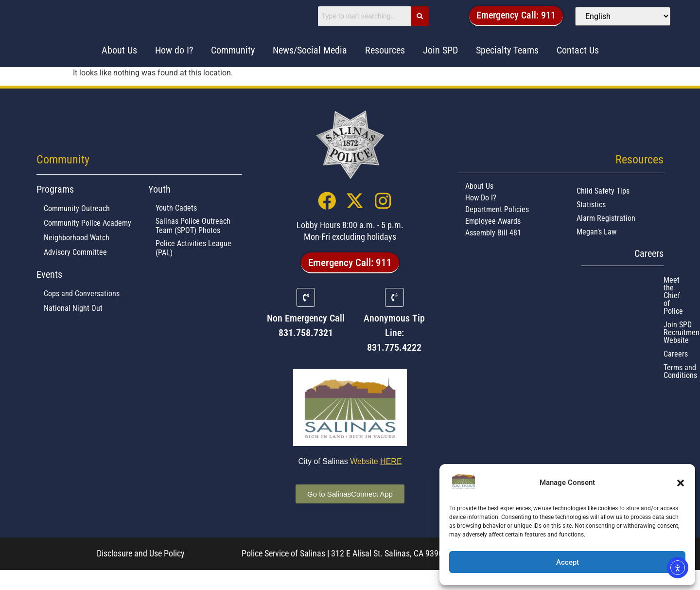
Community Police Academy (87, 241)
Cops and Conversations (82, 311)
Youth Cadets (176, 225)
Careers (580, 325)
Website (376, 482)
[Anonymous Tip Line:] (394, 318)
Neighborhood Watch (77, 255)
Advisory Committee (75, 270)
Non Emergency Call (306, 339)
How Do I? (481, 215)
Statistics (591, 222)
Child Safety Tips (603, 208)
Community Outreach (77, 226)
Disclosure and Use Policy (141, 574)
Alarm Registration (606, 236)
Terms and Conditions (602, 338)
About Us (479, 204)
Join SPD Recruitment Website (616, 311)
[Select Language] (626, 25)
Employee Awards (493, 239)
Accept (568, 562)
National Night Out (73, 326)
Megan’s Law (596, 249)
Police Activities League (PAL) (193, 266)
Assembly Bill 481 (493, 250)
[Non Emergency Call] (306, 318)
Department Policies (497, 227)
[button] (681, 483)
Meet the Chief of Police (606, 297)
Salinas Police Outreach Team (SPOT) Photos (193, 243)
